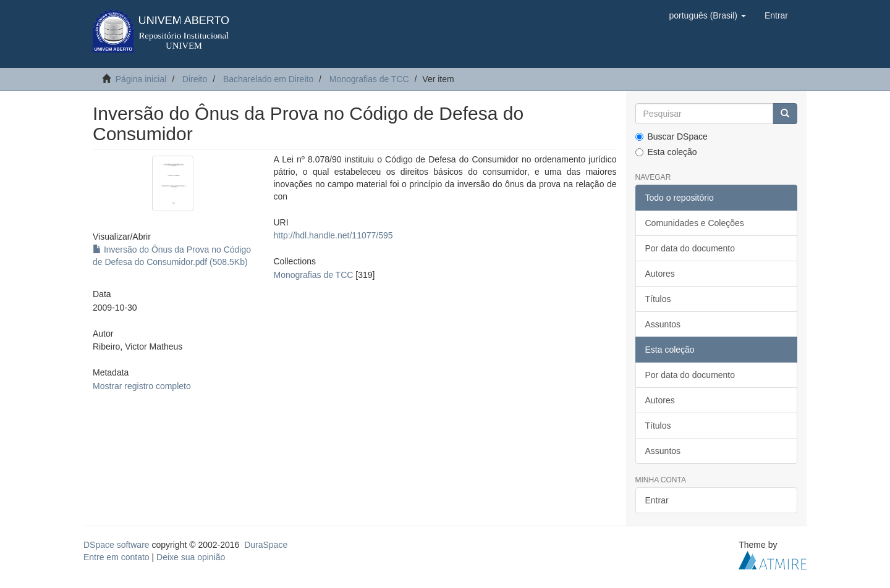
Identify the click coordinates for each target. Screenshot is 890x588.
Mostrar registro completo (142, 386)
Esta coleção (666, 152)
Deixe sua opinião (191, 557)
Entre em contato (117, 557)
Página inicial (141, 79)
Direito (195, 79)
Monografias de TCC (369, 79)
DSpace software (117, 545)
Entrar (657, 500)
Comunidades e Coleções (695, 223)
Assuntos (663, 324)
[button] (707, 15)
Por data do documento (690, 248)
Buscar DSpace (672, 136)
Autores (660, 274)
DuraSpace (266, 545)
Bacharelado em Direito (268, 79)
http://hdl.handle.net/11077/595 (333, 235)
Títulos (658, 299)
